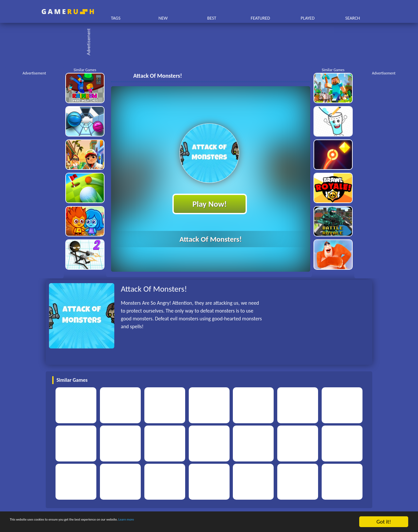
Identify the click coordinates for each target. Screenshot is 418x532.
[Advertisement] (212, 42)
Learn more (204, 522)
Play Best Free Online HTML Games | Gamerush (68, 12)
